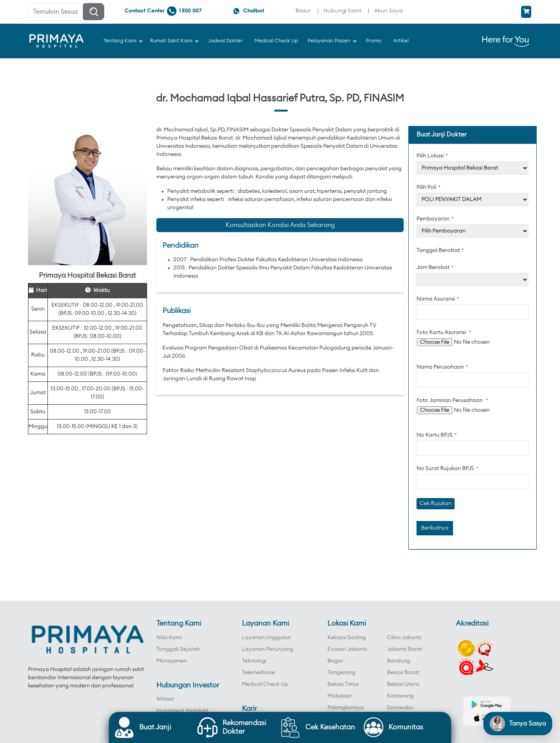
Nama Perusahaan (442, 367)
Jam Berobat (435, 267)
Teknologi (254, 661)
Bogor (335, 661)
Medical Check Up (265, 684)
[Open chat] (518, 724)
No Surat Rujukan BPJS (447, 469)
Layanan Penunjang (268, 649)
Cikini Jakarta (404, 638)
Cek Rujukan (436, 503)
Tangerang (341, 673)
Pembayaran (435, 219)
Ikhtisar (165, 699)
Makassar (340, 696)
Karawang (400, 696)
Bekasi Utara (403, 684)
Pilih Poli (429, 187)
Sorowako (400, 708)
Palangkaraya (346, 708)
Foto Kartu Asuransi (444, 332)
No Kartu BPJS (437, 435)
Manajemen (171, 661)
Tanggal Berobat (440, 250)
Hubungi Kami (342, 10)
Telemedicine (258, 673)
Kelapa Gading (347, 638)
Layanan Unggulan (266, 638)
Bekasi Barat (403, 673)
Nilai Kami (169, 638)
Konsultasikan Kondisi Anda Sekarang (280, 225)
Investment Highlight (182, 711)
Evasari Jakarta (347, 649)
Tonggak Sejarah (178, 649)
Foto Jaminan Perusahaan (452, 400)
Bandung (399, 661)
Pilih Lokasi (432, 156)
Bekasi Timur (343, 684)
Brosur (303, 10)
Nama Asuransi (438, 299)
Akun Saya (388, 10)
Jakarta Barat (405, 649)
